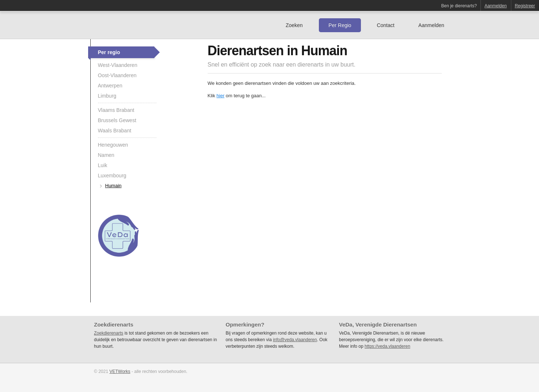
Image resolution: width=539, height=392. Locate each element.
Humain (114, 186)
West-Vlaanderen (118, 65)
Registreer (525, 6)
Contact (385, 25)
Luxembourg (112, 176)
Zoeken (294, 25)
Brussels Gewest (117, 120)
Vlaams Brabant (116, 110)
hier (220, 96)
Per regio (109, 52)
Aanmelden (496, 6)
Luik (103, 165)
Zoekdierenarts (109, 333)
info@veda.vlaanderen (295, 340)
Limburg (107, 96)
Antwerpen (110, 86)
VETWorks (120, 372)
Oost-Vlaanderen (117, 75)
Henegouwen (113, 145)
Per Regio (340, 25)
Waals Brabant (115, 131)
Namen (106, 155)
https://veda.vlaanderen (387, 346)
